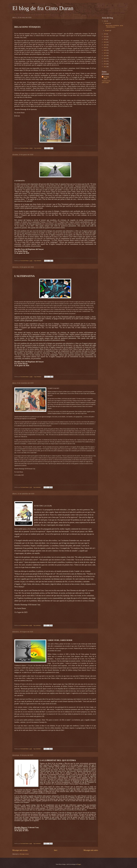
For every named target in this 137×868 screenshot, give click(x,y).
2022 (105, 42)
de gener (107, 30)
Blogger (79, 864)
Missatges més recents (20, 850)
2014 (105, 61)
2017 (105, 53)
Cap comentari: (38, 148)
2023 (105, 39)
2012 (105, 67)
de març (107, 23)
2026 (105, 21)
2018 (105, 50)
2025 (105, 34)
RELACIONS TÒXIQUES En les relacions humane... (114, 26)
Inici (56, 850)
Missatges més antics (91, 850)
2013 (105, 64)
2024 (105, 37)
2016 (105, 56)
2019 (105, 47)
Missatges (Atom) (24, 854)
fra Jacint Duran (106, 78)
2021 (105, 45)
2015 (105, 58)
